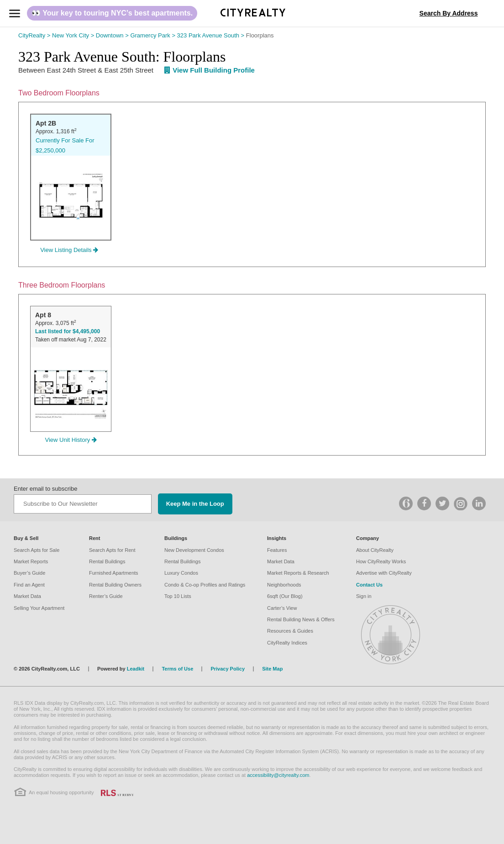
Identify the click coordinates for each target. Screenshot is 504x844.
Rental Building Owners (115, 585)
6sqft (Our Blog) (285, 596)
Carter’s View (282, 608)
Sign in (364, 596)
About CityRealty (375, 550)
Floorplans (260, 35)
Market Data (27, 596)
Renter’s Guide (106, 596)
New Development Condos (194, 550)
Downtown (113, 35)
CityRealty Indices (287, 643)
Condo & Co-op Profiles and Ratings (205, 585)
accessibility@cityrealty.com (278, 775)
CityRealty (35, 35)
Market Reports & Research (298, 573)
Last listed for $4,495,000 (68, 331)
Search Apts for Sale (37, 550)
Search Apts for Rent (112, 550)
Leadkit (136, 669)
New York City (74, 35)
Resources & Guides (290, 631)
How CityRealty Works (381, 561)
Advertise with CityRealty (384, 573)
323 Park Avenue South (212, 35)
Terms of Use (177, 669)
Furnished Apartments (114, 573)
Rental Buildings (107, 561)
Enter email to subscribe (45, 489)
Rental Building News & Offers (301, 619)
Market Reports (31, 561)
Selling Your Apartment (39, 608)
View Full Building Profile (210, 70)
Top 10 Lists (178, 596)
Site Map (272, 669)
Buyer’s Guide (29, 573)
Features (277, 550)
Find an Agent (29, 585)
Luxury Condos (181, 573)
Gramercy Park (153, 35)
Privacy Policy (228, 669)
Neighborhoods (284, 585)
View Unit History (71, 440)
